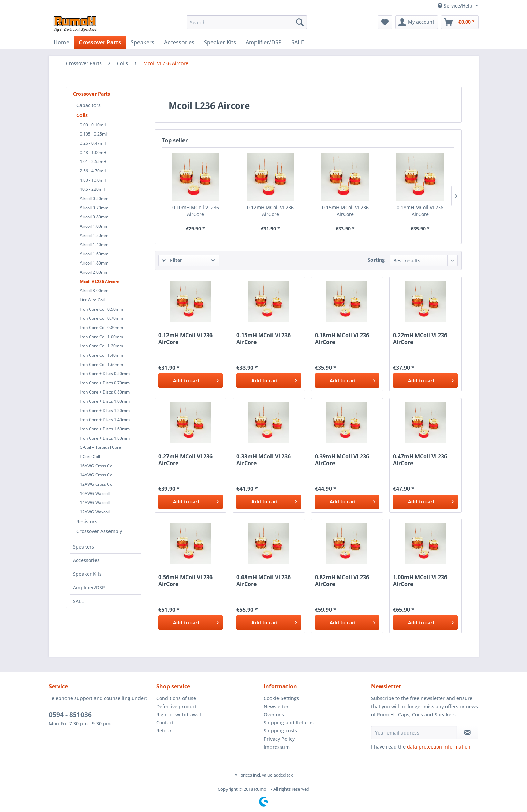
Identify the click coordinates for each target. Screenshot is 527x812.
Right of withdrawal (179, 715)
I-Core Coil (90, 457)
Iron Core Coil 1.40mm (101, 355)
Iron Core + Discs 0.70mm (105, 383)
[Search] (300, 22)
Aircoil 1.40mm (94, 245)
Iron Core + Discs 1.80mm (105, 438)
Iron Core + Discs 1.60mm (105, 429)
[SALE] (298, 42)
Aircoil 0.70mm (94, 208)
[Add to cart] (191, 381)
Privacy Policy (279, 739)
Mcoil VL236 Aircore (100, 281)
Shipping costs (280, 731)
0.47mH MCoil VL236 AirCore (420, 460)
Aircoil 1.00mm (94, 226)
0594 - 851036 (70, 715)
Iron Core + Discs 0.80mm (105, 392)
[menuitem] (247, 22)
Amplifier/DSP (89, 588)
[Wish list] (385, 22)
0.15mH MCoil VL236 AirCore (345, 211)
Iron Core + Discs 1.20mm (105, 410)
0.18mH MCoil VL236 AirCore (420, 211)
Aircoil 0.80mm (94, 217)
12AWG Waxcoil (95, 512)
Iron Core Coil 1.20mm (101, 346)
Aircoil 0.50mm (94, 198)
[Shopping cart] (460, 22)
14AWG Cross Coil (97, 475)
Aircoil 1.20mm (94, 235)
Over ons (274, 715)
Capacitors (89, 105)
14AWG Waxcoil (95, 503)
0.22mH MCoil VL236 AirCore (420, 339)
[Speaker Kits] (220, 42)
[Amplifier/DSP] (264, 42)
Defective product (177, 706)
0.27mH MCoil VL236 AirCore (185, 460)
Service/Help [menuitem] (456, 6)
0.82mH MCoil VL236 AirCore (342, 581)
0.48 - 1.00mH (93, 152)
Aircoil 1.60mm (94, 254)
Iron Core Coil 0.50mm (101, 309)
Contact (165, 722)
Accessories (86, 560)
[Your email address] (414, 732)
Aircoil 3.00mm (94, 291)
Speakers (84, 547)
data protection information (439, 747)
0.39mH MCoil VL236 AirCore (342, 460)
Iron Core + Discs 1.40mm (105, 420)
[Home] (61, 42)
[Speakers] (143, 42)
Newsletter (276, 706)
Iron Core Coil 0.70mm (101, 318)
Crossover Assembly (99, 531)
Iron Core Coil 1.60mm (101, 364)
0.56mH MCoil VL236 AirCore (185, 581)
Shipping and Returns (289, 722)
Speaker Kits (87, 574)
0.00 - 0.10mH (93, 125)
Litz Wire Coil (92, 300)
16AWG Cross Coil (97, 466)
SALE (78, 601)
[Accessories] (179, 42)
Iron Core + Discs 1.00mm (105, 401)
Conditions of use (176, 698)
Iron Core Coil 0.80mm (101, 327)
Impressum (277, 747)
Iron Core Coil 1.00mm (101, 337)
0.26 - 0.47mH (93, 143)
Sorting (376, 260)
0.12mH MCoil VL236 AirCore (270, 211)
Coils (82, 115)
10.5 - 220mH (93, 189)
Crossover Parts (92, 94)
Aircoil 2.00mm (94, 272)
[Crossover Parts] (100, 42)
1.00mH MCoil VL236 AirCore (420, 581)
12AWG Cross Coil (97, 484)
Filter (172, 260)
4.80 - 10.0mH (93, 180)
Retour (164, 731)
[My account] (417, 22)
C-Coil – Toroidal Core (100, 447)
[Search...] (247, 22)
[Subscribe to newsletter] (467, 732)
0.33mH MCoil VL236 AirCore (263, 460)
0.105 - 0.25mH (94, 134)
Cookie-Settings (281, 698)
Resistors (87, 521)
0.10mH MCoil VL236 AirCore (196, 211)
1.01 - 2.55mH (93, 162)
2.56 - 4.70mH (93, 171)
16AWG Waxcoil (95, 493)
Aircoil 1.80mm (94, 263)
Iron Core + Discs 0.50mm (105, 374)
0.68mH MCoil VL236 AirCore (263, 581)
